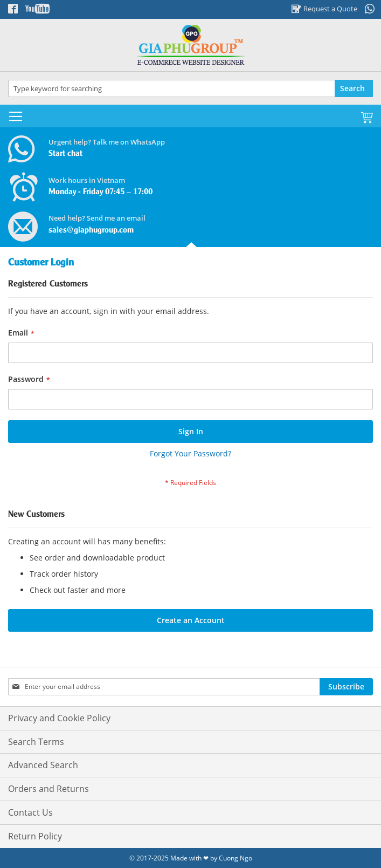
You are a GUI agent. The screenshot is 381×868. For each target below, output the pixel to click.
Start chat (65, 154)
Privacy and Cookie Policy (59, 718)
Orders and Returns (49, 789)
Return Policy (35, 836)
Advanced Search (43, 765)
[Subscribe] (346, 687)
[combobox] (190, 88)
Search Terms (36, 742)
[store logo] (190, 45)
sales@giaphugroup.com (91, 230)
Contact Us (30, 812)
